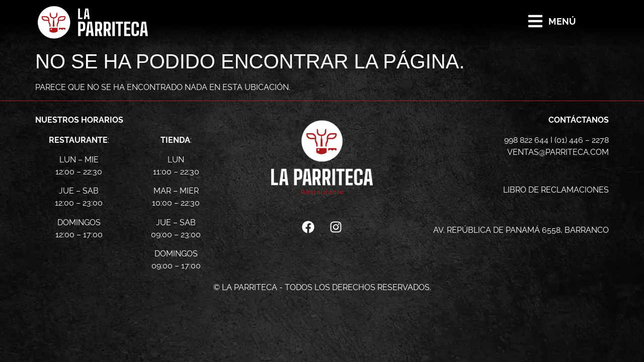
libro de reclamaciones (556, 190)
